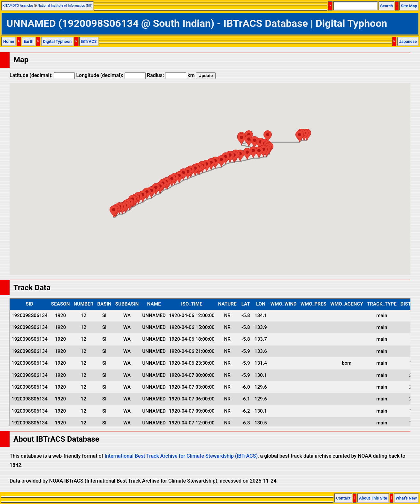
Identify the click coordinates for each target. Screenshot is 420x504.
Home (9, 41)
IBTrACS (89, 41)
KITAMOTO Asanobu (18, 6)
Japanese (408, 41)
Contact (343, 498)
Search (386, 6)
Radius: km (171, 75)
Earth (29, 41)
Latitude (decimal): (42, 75)
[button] (300, 136)
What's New (406, 498)
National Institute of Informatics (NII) (65, 6)
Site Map (409, 6)
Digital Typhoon (57, 41)
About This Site (373, 498)
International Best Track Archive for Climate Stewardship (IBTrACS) (181, 456)
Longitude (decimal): (111, 75)
